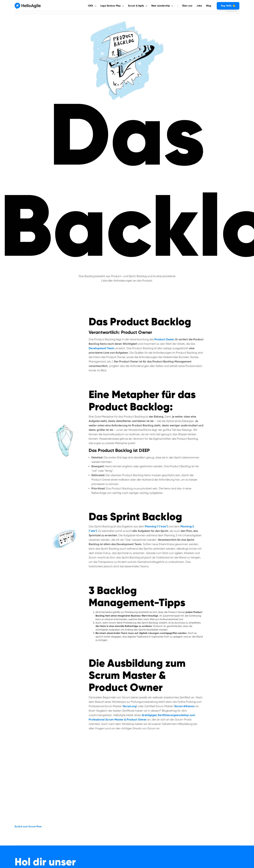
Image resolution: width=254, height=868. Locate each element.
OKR (91, 6)
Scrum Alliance (184, 706)
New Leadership (161, 6)
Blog (209, 6)
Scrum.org (130, 706)
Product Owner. (165, 339)
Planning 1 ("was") (156, 526)
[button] (93, 6)
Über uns (187, 6)
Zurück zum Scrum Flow (28, 827)
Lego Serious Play (111, 6)
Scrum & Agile (136, 6)
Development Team (101, 348)
